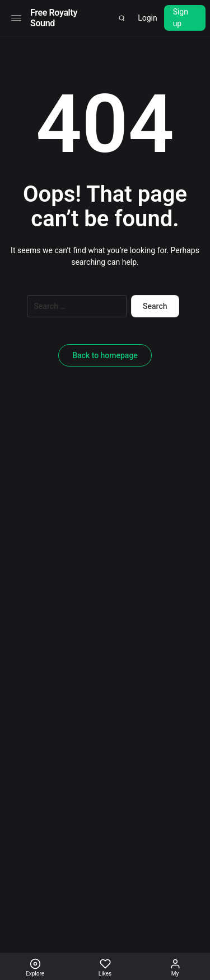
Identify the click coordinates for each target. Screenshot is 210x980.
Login (148, 18)
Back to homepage (105, 355)
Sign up (181, 18)
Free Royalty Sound (54, 18)
